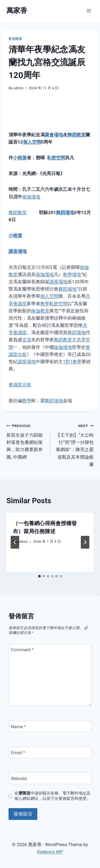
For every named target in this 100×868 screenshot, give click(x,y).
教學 (45, 304)
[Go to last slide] (15, 542)
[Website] (50, 778)
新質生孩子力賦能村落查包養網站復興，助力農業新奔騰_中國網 (26, 441)
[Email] (50, 752)
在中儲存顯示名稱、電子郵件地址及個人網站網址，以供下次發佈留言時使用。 (52, 796)
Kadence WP (50, 852)
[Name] (50, 726)
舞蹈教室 (77, 135)
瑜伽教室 (40, 311)
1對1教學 (72, 362)
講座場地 (18, 251)
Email (18, 753)
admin (18, 88)
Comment (22, 650)
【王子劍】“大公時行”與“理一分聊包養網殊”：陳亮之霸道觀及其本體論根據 (74, 444)
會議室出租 (20, 385)
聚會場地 (54, 135)
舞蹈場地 (65, 212)
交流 (27, 340)
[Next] (85, 542)
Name (19, 727)
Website (19, 778)
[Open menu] (89, 11)
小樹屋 (20, 158)
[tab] (39, 576)
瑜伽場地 (31, 197)
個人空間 (32, 142)
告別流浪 (15, 39)
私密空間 (56, 158)
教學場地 (72, 274)
